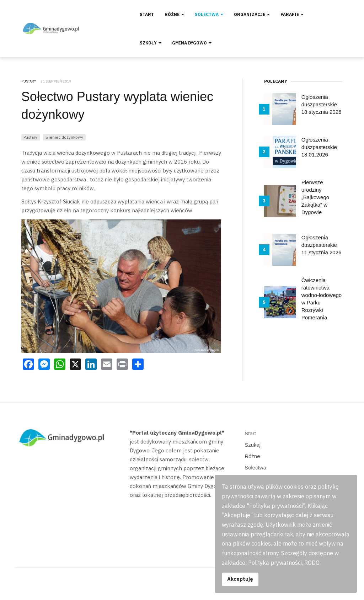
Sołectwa (209, 14)
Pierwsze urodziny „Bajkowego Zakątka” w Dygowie (315, 197)
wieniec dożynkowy (64, 137)
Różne (174, 14)
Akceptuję (240, 579)
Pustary (30, 137)
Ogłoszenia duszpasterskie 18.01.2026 (319, 147)
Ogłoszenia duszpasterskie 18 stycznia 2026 (322, 104)
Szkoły (151, 43)
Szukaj (253, 445)
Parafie (292, 14)
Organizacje (252, 14)
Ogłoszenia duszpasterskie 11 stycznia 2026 (322, 245)
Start (147, 14)
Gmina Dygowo (192, 43)
